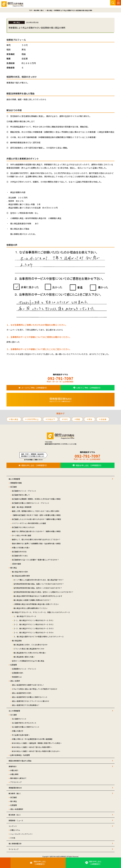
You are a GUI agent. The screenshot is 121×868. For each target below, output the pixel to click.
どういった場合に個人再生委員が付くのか (29, 649)
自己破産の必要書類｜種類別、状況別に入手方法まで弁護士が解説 (36, 499)
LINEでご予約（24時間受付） (89, 388)
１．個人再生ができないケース (25, 616)
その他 (13, 838)
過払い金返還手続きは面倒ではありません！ (28, 685)
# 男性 (90, 419)
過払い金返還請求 (17, 809)
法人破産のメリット (19, 719)
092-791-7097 (60, 378)
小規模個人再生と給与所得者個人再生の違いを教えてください (36, 604)
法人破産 (14, 715)
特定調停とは (17, 677)
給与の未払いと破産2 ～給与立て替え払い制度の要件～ (32, 747)
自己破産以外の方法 (19, 552)
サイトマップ (14, 849)
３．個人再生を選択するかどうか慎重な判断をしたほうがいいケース (39, 636)
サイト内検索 (113, 3)
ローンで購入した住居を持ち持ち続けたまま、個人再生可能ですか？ (39, 580)
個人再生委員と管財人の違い (24, 657)
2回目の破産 (16, 564)
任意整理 (14, 665)
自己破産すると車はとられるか (23, 527)
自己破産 (14, 487)
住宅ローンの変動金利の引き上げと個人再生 (28, 661)
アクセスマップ (16, 782)
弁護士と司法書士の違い (21, 547)
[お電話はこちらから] (5, 863)
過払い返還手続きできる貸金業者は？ (26, 705)
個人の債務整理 (14, 479)
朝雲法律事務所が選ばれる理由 (20, 761)
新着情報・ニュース (16, 820)
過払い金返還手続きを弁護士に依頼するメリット (30, 697)
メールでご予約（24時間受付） (35, 388)
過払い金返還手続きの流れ (22, 693)
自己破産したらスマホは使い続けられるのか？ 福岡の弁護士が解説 (36, 519)
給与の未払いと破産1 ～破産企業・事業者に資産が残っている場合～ (37, 743)
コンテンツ (13, 826)
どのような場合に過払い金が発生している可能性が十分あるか (35, 689)
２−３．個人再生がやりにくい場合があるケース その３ (34, 628)
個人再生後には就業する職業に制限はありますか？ (32, 600)
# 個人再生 (14, 419)
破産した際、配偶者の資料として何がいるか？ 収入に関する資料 (36, 511)
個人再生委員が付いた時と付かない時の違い (30, 653)
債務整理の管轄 (16, 483)
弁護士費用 (14, 774)
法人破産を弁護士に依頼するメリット (26, 727)
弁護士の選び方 (18, 731)
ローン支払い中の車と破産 (22, 535)
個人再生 (14, 568)
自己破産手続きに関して (21, 495)
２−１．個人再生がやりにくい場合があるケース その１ (34, 620)
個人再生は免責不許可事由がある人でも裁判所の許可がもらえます (38, 596)
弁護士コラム (15, 830)
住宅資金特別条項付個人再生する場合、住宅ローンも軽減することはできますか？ (43, 592)
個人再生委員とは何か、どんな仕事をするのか (31, 645)
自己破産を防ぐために (20, 556)
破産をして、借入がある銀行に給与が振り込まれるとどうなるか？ (36, 539)
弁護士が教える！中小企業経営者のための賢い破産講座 (32, 739)
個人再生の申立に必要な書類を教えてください (30, 608)
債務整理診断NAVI (15, 788)
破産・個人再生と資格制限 (22, 507)
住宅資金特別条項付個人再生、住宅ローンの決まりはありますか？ (38, 588)
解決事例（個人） (15, 793)
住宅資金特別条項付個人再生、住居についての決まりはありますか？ (39, 584)
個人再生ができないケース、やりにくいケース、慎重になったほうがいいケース (41, 612)
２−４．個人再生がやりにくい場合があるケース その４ (34, 632)
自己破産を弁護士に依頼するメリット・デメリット (31, 503)
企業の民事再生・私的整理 (20, 755)
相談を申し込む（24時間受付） (35, 465)
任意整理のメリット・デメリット (24, 669)
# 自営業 (103, 419)
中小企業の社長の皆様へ (21, 735)
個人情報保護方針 (15, 843)
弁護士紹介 (14, 770)
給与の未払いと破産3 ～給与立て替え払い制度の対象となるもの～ (36, 751)
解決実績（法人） (15, 815)
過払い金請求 (15, 681)
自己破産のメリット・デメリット (24, 491)
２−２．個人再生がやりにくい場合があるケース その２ (34, 624)
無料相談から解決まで (18, 778)
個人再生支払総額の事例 (21, 576)
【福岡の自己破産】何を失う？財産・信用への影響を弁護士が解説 (36, 515)
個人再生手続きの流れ (20, 572)
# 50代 (65, 419)
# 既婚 (77, 419)
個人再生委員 (17, 641)
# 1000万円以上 (32, 419)
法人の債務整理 (14, 711)
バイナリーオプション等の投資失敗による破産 (29, 523)
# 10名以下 (50, 419)
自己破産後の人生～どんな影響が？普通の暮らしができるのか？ (35, 560)
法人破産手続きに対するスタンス (24, 723)
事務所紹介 (13, 766)
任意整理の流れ (18, 673)
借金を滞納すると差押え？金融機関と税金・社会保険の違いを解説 (36, 543)
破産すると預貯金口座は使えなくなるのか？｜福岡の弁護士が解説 (36, 531)
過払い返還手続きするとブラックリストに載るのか (31, 701)
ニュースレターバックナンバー (22, 834)
